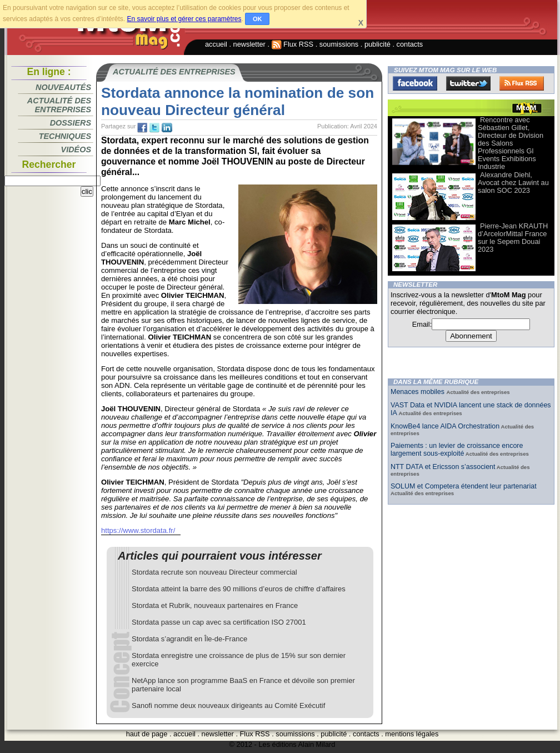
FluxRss (522, 83)
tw (154, 128)
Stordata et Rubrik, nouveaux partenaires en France (215, 605)
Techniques (65, 136)
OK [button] (257, 19)
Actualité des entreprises (59, 105)
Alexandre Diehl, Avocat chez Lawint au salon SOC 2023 (513, 183)
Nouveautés (63, 87)
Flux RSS (293, 44)
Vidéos (76, 149)
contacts (410, 44)
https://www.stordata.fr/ (138, 530)
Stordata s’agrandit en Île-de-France (189, 639)
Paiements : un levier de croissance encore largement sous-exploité (457, 450)
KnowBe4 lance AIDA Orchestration (445, 426)
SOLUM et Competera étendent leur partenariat (464, 486)
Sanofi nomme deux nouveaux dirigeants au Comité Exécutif (228, 705)
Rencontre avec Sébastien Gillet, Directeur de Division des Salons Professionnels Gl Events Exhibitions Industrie (511, 143)
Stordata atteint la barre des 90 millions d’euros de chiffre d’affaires (239, 589)
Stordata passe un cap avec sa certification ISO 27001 (219, 622)
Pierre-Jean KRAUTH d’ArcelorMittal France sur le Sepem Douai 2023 (513, 238)
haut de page (147, 734)
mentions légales (412, 734)
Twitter (468, 83)
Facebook (415, 83)
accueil (216, 44)
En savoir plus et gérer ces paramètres (184, 19)
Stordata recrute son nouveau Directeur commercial (214, 572)
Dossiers (71, 123)
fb (142, 128)
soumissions (339, 44)
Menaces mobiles (419, 392)
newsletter (249, 44)
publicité (377, 44)
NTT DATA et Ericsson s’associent (443, 467)
